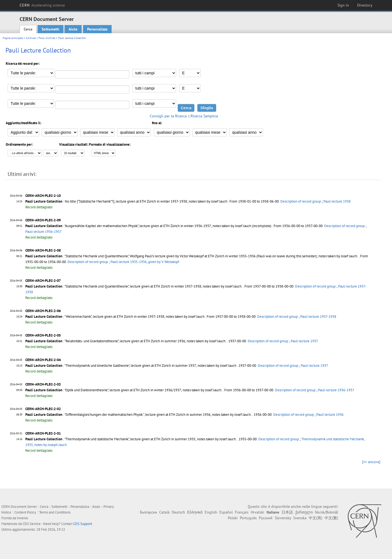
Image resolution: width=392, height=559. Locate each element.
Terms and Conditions (55, 512)
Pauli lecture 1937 (304, 341)
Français (242, 512)
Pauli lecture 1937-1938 (318, 317)
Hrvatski (258, 512)
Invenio (22, 518)
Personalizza (97, 29)
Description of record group (301, 201)
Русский (266, 518)
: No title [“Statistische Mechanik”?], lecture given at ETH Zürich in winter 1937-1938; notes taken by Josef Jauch (126, 201)
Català (164, 512)
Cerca (28, 29)
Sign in (343, 5)
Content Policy (25, 512)
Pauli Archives (47, 38)
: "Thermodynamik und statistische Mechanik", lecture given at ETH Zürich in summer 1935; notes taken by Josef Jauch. (131, 439)
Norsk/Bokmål (327, 512)
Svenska (300, 518)
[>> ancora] (371, 462)
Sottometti (50, 29)
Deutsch (178, 512)
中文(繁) (331, 518)
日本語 (287, 512)
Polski (233, 518)
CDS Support (83, 524)
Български (148, 512)
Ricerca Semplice (204, 116)
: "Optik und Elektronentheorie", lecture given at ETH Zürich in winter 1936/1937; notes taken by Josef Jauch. (124, 390)
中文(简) (316, 518)
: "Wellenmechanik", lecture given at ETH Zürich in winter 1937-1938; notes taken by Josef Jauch (115, 317)
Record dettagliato (39, 207)
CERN (42, 5)
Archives (31, 38)
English (211, 512)
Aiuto (73, 29)
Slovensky (283, 518)
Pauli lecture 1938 (337, 201)
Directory (365, 5)
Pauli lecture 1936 (330, 415)
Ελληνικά (195, 512)
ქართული (304, 512)
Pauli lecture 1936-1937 (43, 232)
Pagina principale (13, 38)
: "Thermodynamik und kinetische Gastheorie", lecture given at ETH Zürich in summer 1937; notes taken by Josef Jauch (131, 366)
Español (226, 512)
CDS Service (32, 524)
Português (248, 518)
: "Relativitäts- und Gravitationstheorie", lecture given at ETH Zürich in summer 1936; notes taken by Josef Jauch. (126, 341)
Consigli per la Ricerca (168, 116)
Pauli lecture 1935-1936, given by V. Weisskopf (145, 262)
